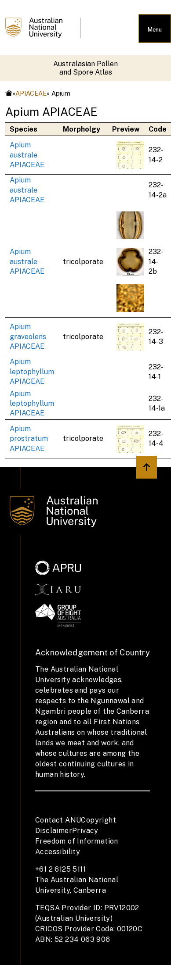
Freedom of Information (77, 841)
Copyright (98, 820)
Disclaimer (54, 831)
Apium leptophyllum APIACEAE (32, 372)
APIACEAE (31, 93)
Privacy (85, 831)
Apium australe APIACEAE (27, 155)
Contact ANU (58, 820)
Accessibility (58, 852)
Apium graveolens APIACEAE (28, 336)
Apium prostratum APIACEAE (29, 439)
